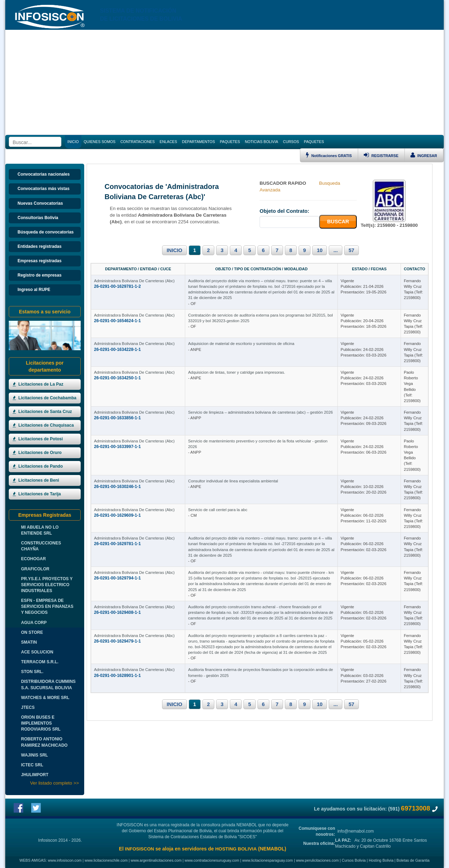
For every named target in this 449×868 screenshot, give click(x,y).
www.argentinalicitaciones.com (156, 860)
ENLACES (168, 142)
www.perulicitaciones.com (317, 860)
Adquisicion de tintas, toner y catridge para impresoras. (236, 372)
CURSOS (291, 142)
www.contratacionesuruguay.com (212, 860)
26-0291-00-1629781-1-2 (117, 286)
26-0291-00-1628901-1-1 (117, 676)
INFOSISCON (139, 849)
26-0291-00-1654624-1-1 (117, 321)
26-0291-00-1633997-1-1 (117, 447)
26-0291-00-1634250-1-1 (117, 378)
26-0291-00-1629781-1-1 (117, 544)
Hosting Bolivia (381, 860)
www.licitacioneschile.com (106, 860)
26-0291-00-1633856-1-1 (117, 418)
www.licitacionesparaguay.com (268, 860)
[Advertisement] (224, 82)
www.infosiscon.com (65, 860)
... (335, 250)
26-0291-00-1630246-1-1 (117, 487)
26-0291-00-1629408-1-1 (117, 612)
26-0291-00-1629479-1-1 (117, 641)
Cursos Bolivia (354, 860)
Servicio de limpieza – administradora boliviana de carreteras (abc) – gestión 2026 (260, 412)
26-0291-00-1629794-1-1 (117, 578)
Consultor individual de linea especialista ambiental (233, 481)
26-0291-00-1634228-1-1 (117, 350)
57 (351, 250)
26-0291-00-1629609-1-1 (117, 515)
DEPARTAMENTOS (199, 142)
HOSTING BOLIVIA (236, 849)
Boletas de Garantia (413, 860)
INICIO (175, 250)
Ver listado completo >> (55, 783)
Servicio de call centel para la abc (218, 510)
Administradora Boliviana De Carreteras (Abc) (134, 281)
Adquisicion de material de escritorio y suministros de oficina (241, 344)
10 (320, 250)
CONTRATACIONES (138, 142)
